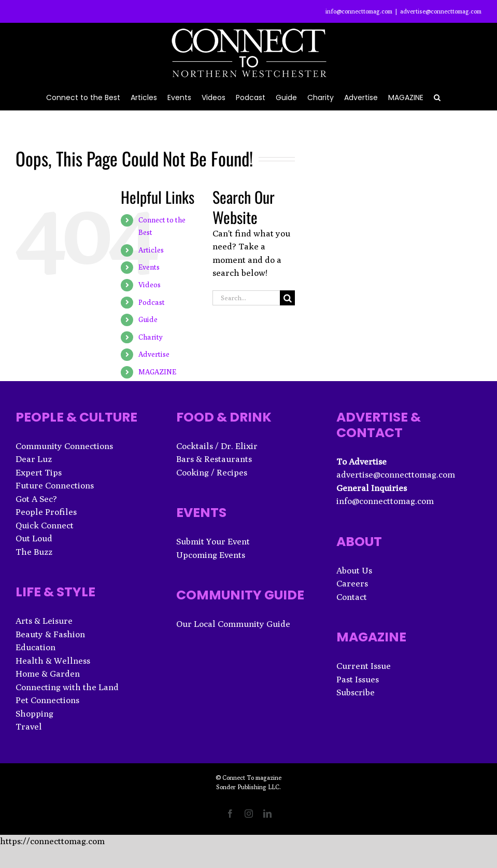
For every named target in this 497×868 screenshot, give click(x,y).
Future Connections (55, 485)
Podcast (152, 302)
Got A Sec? (36, 499)
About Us (354, 570)
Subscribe (356, 692)
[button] (437, 97)
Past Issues (358, 679)
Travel (29, 726)
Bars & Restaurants (214, 459)
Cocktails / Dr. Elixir (217, 446)
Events (149, 267)
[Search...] (246, 298)
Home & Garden (48, 674)
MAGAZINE (157, 372)
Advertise (154, 354)
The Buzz (34, 552)
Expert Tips (39, 472)
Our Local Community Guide (233, 624)
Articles (151, 250)
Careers (352, 583)
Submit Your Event (213, 541)
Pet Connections (47, 700)
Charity (151, 337)
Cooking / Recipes (212, 472)
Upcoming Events (211, 555)
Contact (352, 597)
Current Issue (364, 666)
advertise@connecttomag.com (441, 11)
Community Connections (64, 446)
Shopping (34, 713)
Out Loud (34, 538)
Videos (150, 285)
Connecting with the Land (67, 687)
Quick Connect (45, 525)
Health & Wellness (53, 661)
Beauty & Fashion (50, 634)
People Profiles (46, 512)
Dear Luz (34, 459)
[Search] (287, 298)
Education (35, 647)
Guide (148, 319)
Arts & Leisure (44, 621)
